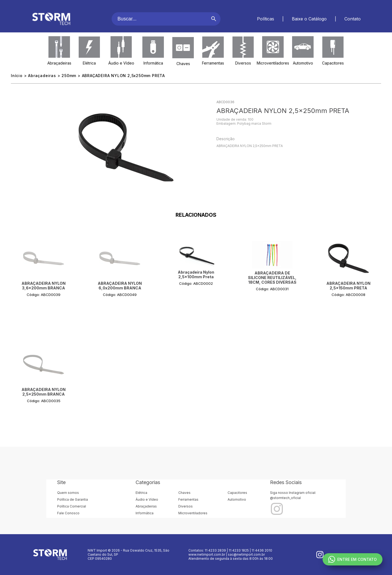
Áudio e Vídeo (121, 63)
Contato (353, 19)
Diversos (243, 63)
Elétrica (89, 63)
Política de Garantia (73, 499)
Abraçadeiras (59, 63)
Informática (153, 63)
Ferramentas (213, 63)
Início (17, 76)
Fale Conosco (68, 513)
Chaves (183, 64)
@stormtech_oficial (285, 498)
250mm (69, 76)
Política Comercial (72, 506)
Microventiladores (273, 63)
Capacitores (333, 63)
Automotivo (303, 63)
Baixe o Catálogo (309, 19)
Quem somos (68, 493)
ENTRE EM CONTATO (353, 559)
